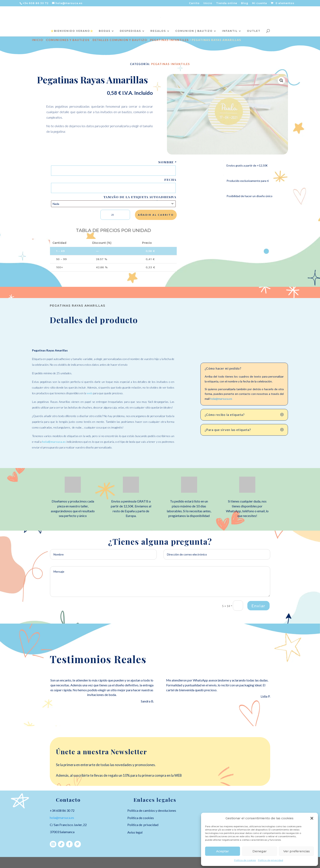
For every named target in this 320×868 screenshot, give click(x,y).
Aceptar (223, 851)
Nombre (167, 162)
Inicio (208, 3)
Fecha (170, 180)
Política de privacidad (271, 860)
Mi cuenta (259, 3)
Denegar (260, 851)
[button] (312, 818)
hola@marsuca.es (54, 442)
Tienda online (227, 3)
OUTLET (254, 31)
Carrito (194, 3)
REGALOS (158, 31)
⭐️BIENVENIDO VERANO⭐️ (72, 31)
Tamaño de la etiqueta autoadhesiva (140, 197)
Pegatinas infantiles (169, 40)
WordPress (133, 862)
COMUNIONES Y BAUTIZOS (68, 40)
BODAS (105, 31)
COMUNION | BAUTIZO (194, 31)
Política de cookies (245, 860)
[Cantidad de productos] (115, 215)
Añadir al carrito (156, 215)
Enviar (258, 606)
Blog (245, 3)
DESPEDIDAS (130, 31)
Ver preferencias (297, 851)
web (89, 393)
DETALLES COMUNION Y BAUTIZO (120, 40)
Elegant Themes (83, 862)
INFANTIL (230, 31)
